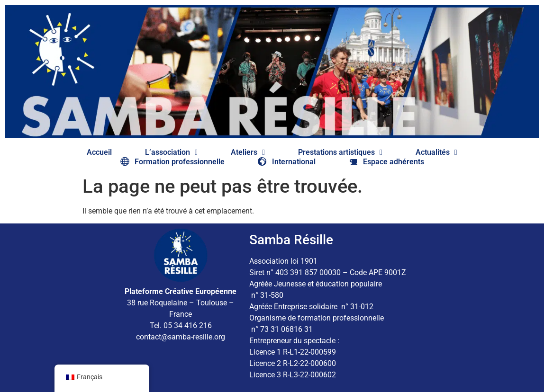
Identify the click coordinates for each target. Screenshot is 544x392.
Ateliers (248, 152)
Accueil (99, 152)
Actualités (436, 152)
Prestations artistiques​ (340, 152)
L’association (171, 152)
